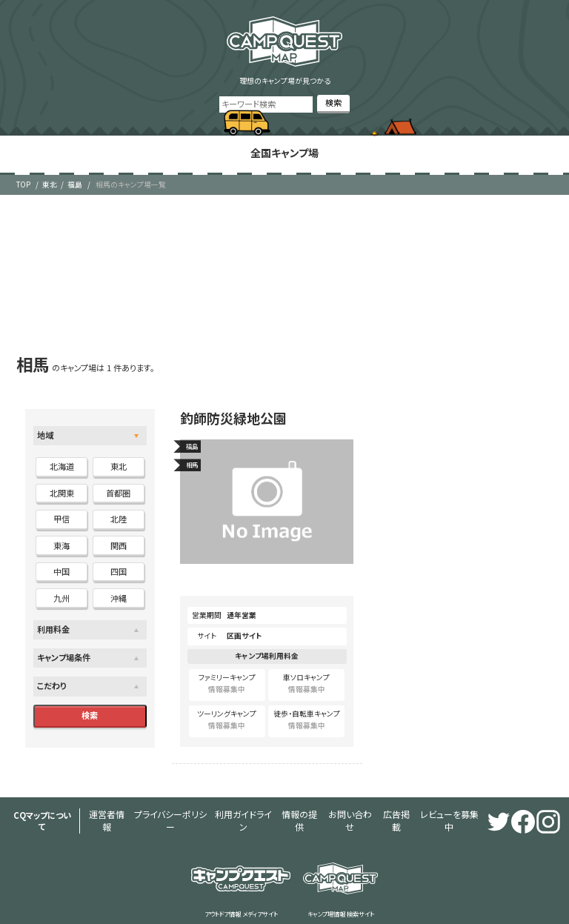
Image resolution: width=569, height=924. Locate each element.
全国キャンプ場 (284, 149)
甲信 (61, 512)
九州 (61, 591)
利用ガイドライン (210, 796)
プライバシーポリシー (154, 796)
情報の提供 (252, 796)
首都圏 (118, 485)
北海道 (62, 459)
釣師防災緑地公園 (230, 411)
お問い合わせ (291, 796)
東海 (61, 538)
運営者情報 (107, 796)
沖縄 (119, 591)
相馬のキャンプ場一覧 (131, 177)
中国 (61, 565)
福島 (75, 177)
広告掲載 (327, 796)
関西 (119, 538)
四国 (119, 565)
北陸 (119, 512)
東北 (50, 177)
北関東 (62, 485)
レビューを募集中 (367, 796)
